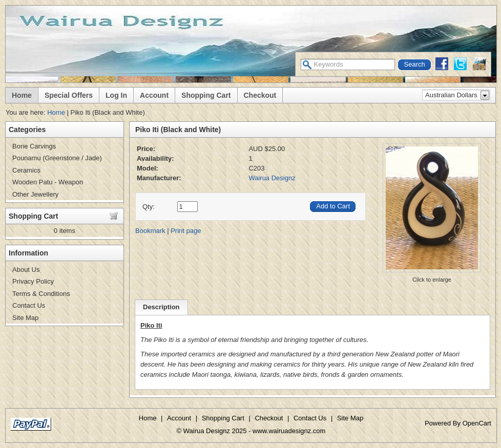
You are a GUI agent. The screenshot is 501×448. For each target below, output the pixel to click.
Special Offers (69, 95)
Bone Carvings (34, 146)
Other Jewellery (35, 194)
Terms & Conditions (41, 294)
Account (154, 95)
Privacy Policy (33, 281)
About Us (26, 270)
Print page (186, 231)
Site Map (25, 318)
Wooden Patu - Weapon (48, 182)
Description (161, 307)
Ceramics (26, 170)
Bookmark (150, 231)
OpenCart (477, 423)
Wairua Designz (272, 178)
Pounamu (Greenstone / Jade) (57, 158)
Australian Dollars (451, 95)
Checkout (260, 95)
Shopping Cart (206, 95)
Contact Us (29, 305)
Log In (116, 95)
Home (22, 95)
